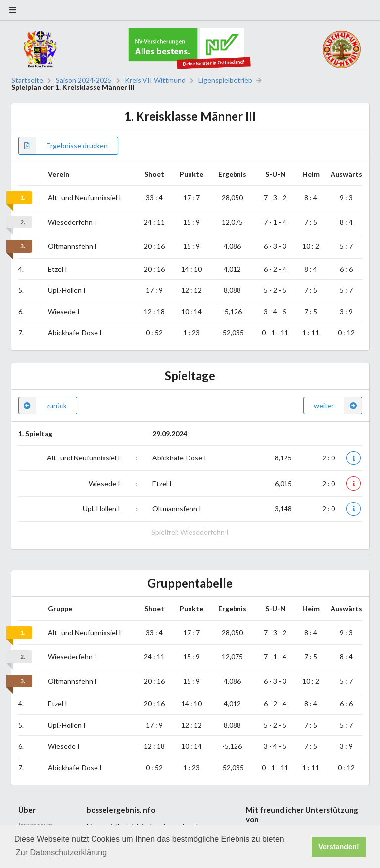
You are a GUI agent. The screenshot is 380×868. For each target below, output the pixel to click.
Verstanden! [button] (338, 847)
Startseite (27, 80)
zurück (43, 406)
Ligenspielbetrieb (225, 80)
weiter (338, 406)
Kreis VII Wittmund (155, 80)
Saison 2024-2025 (84, 80)
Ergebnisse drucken (63, 146)
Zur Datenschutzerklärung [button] (61, 852)
